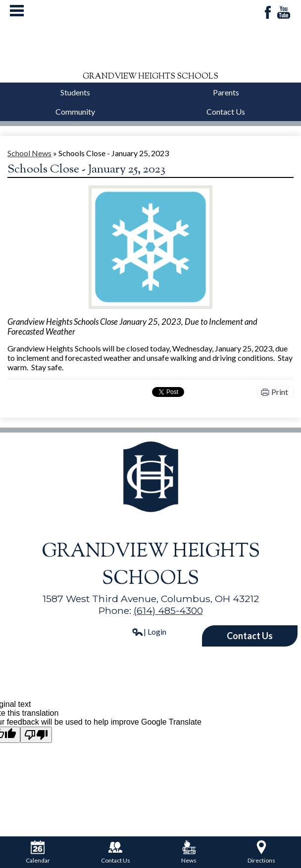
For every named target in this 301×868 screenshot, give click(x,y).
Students (75, 92)
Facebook (268, 13)
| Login (149, 631)
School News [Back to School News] (29, 153)
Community (75, 111)
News (189, 852)
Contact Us (226, 111)
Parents (226, 92)
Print (280, 392)
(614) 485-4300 (168, 610)
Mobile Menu (17, 11)
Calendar (38, 852)
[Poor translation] (36, 735)
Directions (261, 852)
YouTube (284, 13)
